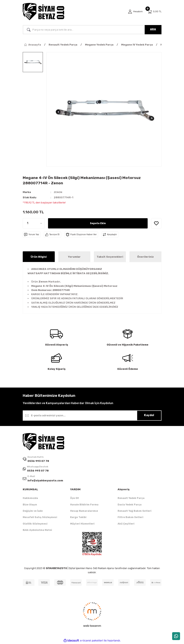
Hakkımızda (30, 499)
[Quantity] (34, 223)
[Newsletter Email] (92, 416)
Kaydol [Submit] (149, 415)
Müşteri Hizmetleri (82, 524)
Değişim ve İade (33, 511)
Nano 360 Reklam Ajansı (100, 569)
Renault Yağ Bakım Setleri (134, 511)
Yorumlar (74, 257)
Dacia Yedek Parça (130, 505)
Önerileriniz (145, 257)
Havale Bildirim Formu (84, 505)
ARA (153, 29)
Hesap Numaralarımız (84, 511)
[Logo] (43, 12)
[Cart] (154, 12)
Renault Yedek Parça (131, 499)
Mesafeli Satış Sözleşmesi (40, 518)
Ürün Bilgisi (39, 257)
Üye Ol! (75, 499)
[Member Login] (135, 12)
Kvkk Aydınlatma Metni (37, 531)
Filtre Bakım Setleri (130, 518)
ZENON (58, 192)
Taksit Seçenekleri (110, 257)
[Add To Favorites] (156, 223)
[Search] (92, 30)
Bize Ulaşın (30, 505)
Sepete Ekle (98, 223)
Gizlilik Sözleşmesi (35, 524)
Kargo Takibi (78, 518)
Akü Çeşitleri (126, 524)
